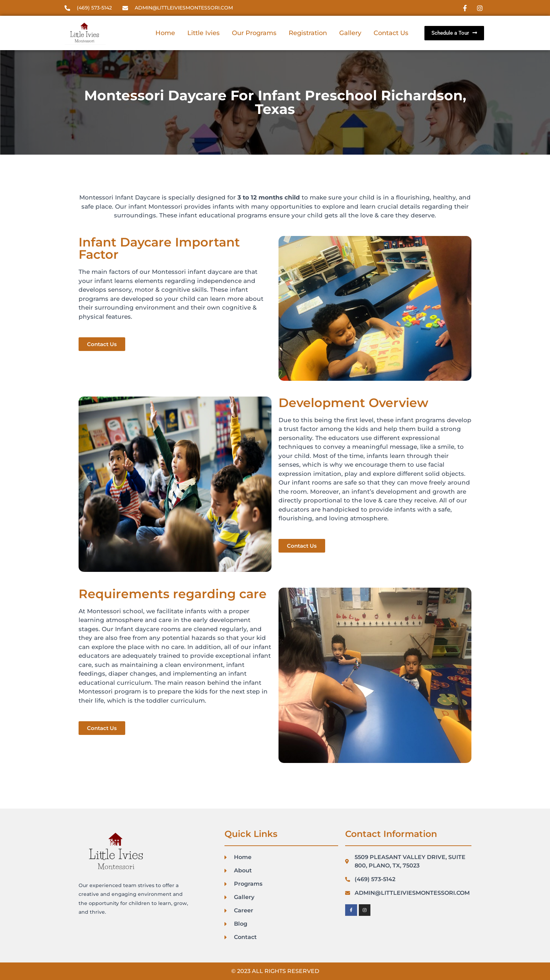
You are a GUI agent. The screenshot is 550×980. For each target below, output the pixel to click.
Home (165, 33)
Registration (308, 33)
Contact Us (391, 33)
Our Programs (254, 33)
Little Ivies (203, 33)
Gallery (350, 33)
